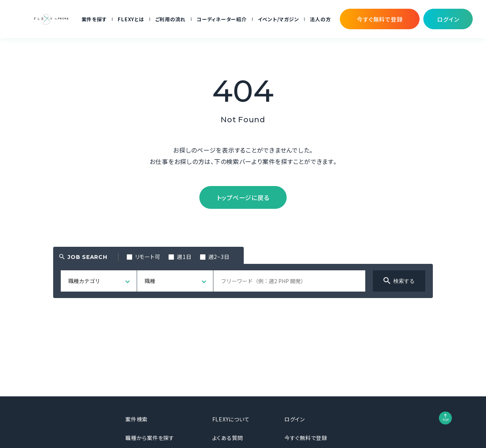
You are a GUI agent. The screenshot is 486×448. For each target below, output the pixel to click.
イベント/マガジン (279, 19)
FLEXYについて (231, 419)
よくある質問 (228, 438)
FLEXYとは (131, 19)
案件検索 (136, 419)
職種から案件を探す (150, 438)
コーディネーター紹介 (222, 19)
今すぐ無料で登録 (306, 438)
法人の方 (320, 19)
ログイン (295, 419)
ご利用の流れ (171, 19)
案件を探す (94, 19)
